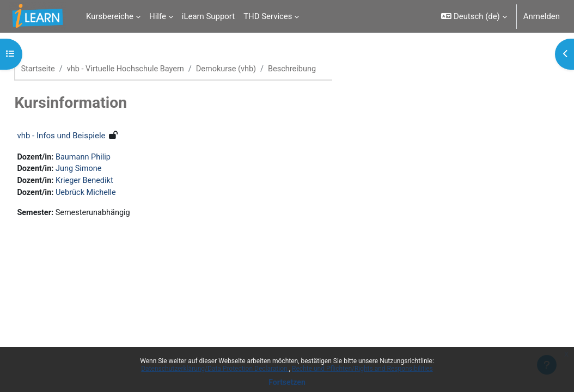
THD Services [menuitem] (268, 16)
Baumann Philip (109, 157)
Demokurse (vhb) (256, 69)
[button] (474, 16)
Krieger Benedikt (111, 182)
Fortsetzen (287, 382)
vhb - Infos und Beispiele (86, 136)
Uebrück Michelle (112, 194)
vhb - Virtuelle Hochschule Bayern (152, 69)
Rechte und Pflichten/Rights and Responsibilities (362, 369)
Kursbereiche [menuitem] (110, 16)
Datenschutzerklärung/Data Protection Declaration (215, 369)
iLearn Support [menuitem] (208, 16)
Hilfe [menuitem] (158, 16)
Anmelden (542, 16)
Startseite (63, 69)
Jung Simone (105, 170)
